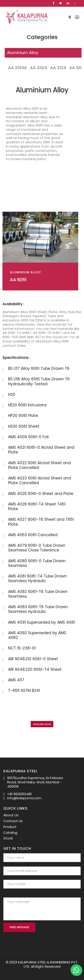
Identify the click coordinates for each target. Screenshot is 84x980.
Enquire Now (42, 724)
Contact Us (13, 821)
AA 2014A (17, 68)
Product (10, 827)
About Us (11, 815)
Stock (8, 838)
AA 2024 (39, 68)
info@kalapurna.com (24, 798)
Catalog (10, 833)
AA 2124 (58, 68)
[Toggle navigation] (77, 17)
